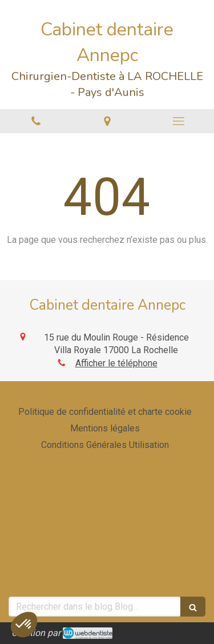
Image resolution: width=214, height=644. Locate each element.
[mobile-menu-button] (178, 121)
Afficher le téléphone (116, 363)
